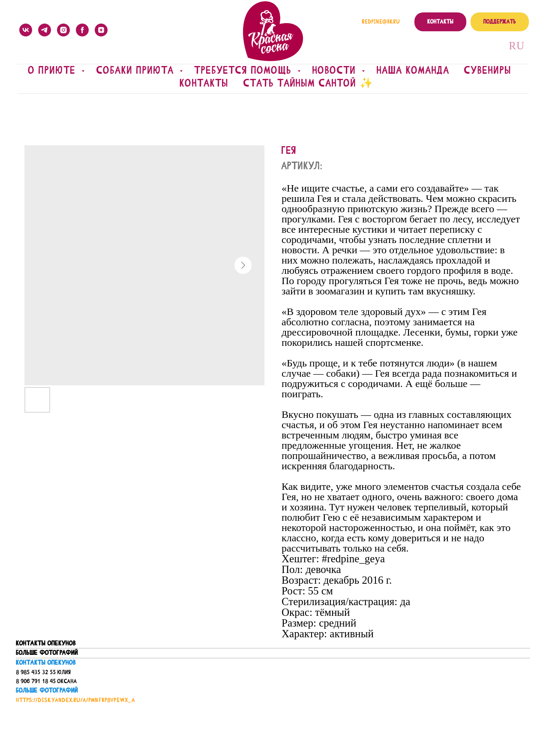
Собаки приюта (137, 70)
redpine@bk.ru (381, 22)
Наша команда (413, 70)
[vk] (26, 30)
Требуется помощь (245, 70)
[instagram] (63, 30)
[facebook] (82, 30)
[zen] (101, 30)
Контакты (204, 83)
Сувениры (488, 70)
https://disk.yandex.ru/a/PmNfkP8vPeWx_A (75, 700)
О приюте (54, 70)
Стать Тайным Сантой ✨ (308, 83)
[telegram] (45, 30)
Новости (336, 70)
